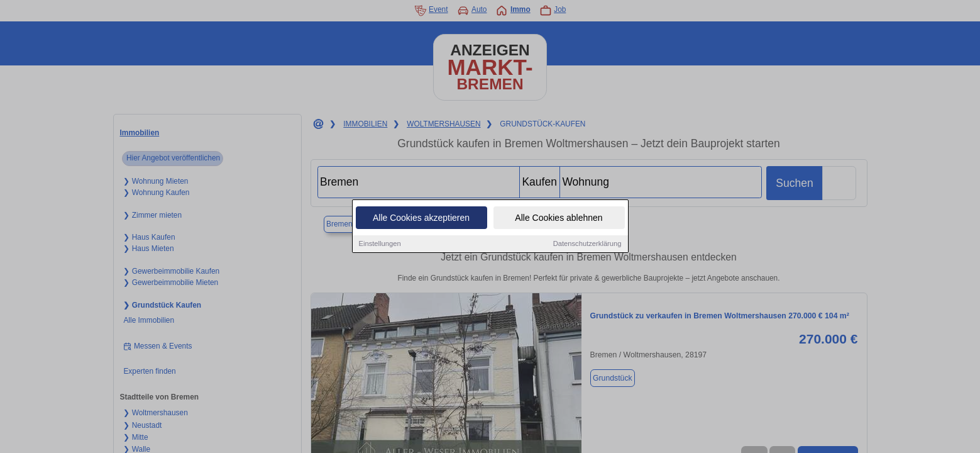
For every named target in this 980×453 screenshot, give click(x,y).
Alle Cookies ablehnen (559, 218)
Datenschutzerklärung (587, 243)
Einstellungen (380, 243)
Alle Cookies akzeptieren (421, 218)
